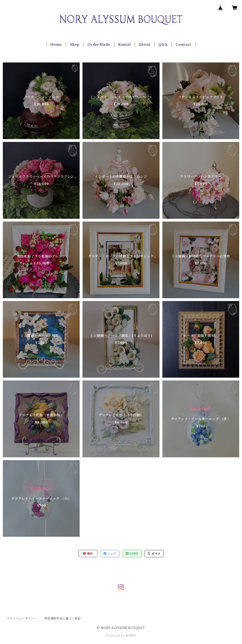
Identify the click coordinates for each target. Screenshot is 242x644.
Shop (75, 45)
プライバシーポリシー (22, 618)
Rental (125, 45)
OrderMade (99, 45)
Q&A (163, 45)
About (145, 45)
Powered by (121, 635)
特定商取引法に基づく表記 (63, 618)
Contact (184, 45)
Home (56, 45)
